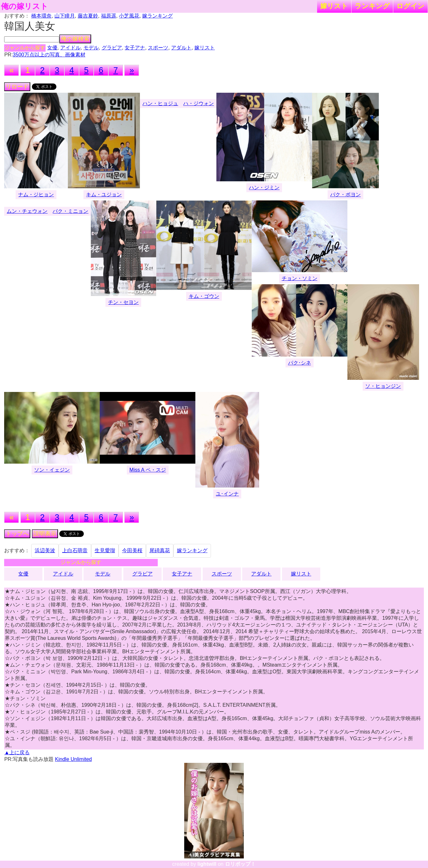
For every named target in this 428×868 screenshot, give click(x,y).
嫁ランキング (157, 16)
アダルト (181, 48)
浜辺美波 (45, 550)
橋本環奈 (41, 16)
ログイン (410, 6)
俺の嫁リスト (25, 6)
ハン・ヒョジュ (160, 103)
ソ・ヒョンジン (383, 386)
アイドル (70, 48)
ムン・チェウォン (27, 211)
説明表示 (45, 534)
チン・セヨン (123, 302)
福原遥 (109, 16)
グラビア (112, 48)
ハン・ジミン (264, 188)
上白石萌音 (75, 550)
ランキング (372, 6)
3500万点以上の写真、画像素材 (49, 55)
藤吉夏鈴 (88, 16)
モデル (91, 48)
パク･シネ (300, 363)
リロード (17, 87)
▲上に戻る (17, 752)
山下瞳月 (65, 16)
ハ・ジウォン (199, 103)
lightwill (207, 864)
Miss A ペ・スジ (148, 470)
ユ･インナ (227, 494)
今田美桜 (132, 550)
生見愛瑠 (105, 550)
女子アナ (135, 48)
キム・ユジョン (104, 195)
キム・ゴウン (204, 296)
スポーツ (158, 48)
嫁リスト (334, 6)
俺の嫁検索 (75, 39)
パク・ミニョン (70, 211)
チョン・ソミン (300, 278)
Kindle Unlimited (74, 759)
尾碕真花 (160, 550)
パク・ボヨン (345, 195)
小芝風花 (129, 16)
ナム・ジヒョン (36, 195)
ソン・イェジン (52, 470)
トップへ (17, 534)
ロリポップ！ (240, 864)
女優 (52, 48)
